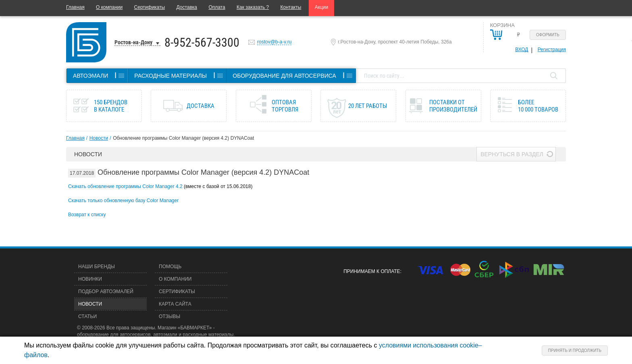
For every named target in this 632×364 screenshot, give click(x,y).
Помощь (170, 267)
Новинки (90, 279)
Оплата (217, 7)
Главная (75, 7)
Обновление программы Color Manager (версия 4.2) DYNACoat (183, 138)
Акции (322, 7)
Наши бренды (97, 267)
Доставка (187, 7)
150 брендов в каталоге (111, 106)
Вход (522, 50)
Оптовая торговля (285, 106)
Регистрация (552, 50)
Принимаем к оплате (372, 271)
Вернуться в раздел (512, 154)
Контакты (291, 7)
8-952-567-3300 (202, 42)
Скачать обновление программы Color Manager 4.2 (125, 186)
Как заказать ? (253, 7)
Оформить (548, 35)
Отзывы (169, 316)
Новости (99, 138)
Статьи (87, 316)
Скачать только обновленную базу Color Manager (123, 201)
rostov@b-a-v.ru (274, 42)
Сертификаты (150, 7)
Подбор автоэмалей (106, 292)
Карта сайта (175, 304)
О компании (109, 7)
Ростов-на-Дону (133, 42)
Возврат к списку (87, 215)
